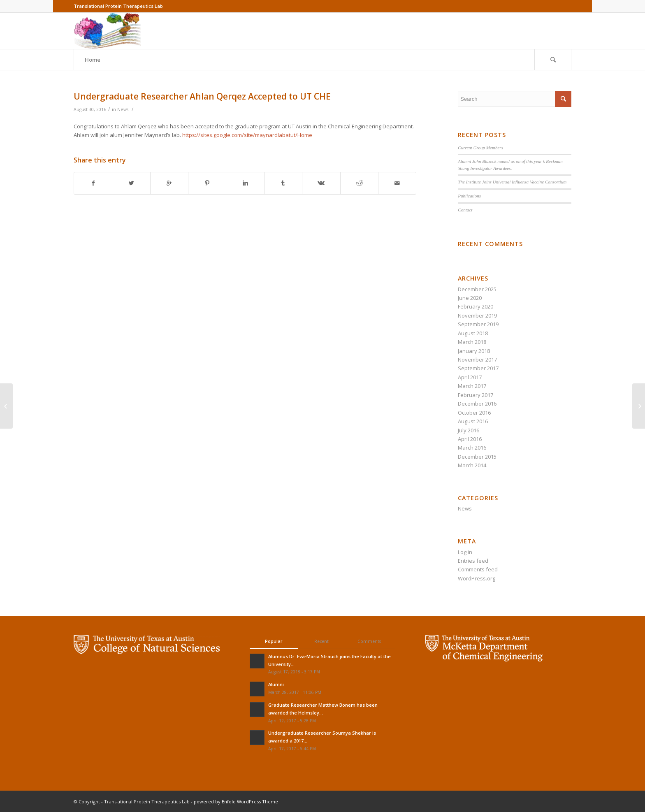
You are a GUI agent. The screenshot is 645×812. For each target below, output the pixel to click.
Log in (465, 552)
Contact (465, 210)
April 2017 (470, 377)
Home (93, 60)
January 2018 (474, 351)
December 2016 (477, 404)
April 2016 (470, 439)
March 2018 (472, 342)
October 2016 (474, 413)
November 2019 (477, 316)
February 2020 (476, 306)
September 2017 (478, 368)
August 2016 (473, 421)
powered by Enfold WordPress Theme (236, 802)
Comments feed (478, 569)
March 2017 (472, 386)
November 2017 (477, 360)
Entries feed (473, 561)
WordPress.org (477, 578)
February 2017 (476, 395)
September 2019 (478, 324)
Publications (469, 196)
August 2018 (473, 333)
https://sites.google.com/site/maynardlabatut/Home (247, 135)
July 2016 (469, 430)
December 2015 (477, 457)
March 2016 (472, 448)
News (123, 109)
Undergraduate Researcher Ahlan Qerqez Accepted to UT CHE (202, 96)
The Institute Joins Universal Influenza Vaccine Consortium (512, 182)
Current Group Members (480, 148)
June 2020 (470, 298)
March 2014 (472, 465)
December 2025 (477, 289)
